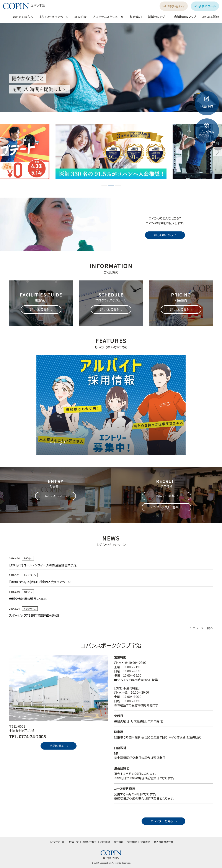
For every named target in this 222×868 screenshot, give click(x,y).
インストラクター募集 (167, 507)
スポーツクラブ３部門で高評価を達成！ (34, 615)
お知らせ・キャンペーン (54, 17)
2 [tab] (111, 185)
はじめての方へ (23, 17)
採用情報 (132, 842)
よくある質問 (211, 17)
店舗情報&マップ (185, 17)
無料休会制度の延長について (28, 599)
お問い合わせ (174, 6)
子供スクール (205, 6)
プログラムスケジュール (108, 17)
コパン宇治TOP (57, 842)
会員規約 (145, 842)
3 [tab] (118, 185)
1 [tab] (104, 185)
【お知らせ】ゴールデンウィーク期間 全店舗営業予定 (43, 565)
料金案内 (136, 17)
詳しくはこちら (166, 235)
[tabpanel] (111, 152)
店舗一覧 (74, 842)
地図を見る (59, 746)
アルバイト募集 (167, 496)
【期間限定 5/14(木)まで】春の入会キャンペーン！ (40, 582)
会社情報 (119, 842)
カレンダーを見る (164, 821)
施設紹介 (80, 17)
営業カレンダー (158, 17)
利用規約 (105, 842)
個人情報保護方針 (163, 842)
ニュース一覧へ (201, 628)
